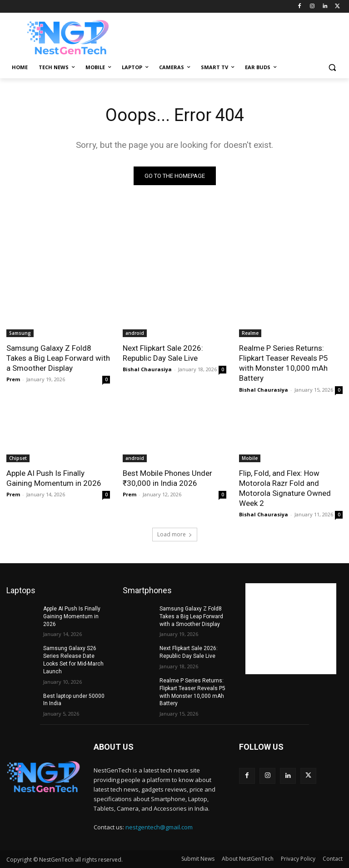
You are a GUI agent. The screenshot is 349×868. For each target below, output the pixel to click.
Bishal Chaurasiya (147, 369)
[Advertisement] (236, 36)
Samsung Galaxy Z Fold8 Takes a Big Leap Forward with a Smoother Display (58, 358)
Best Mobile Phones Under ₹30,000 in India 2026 (167, 478)
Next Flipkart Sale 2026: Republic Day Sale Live (163, 353)
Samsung (20, 333)
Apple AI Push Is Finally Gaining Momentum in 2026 (54, 478)
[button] (332, 68)
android (135, 333)
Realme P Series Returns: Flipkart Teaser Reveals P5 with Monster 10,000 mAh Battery (284, 363)
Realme (250, 333)
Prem (13, 379)
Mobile (250, 458)
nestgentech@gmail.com (159, 827)
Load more (175, 534)
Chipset (18, 458)
